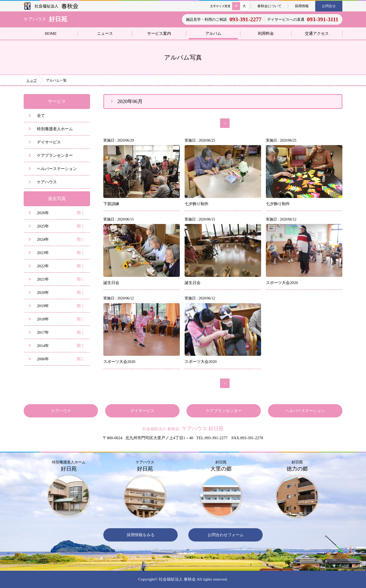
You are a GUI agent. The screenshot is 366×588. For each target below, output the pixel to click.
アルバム (213, 33)
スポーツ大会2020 (282, 283)
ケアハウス (47, 182)
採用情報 (302, 6)
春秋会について (269, 6)
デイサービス (49, 142)
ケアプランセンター (55, 155)
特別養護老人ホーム (55, 129)
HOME (51, 33)
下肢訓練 (111, 204)
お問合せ (329, 6)
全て (41, 115)
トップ (31, 80)
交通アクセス (317, 33)
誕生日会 (111, 283)
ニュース (105, 33)
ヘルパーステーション (57, 169)
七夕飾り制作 (197, 204)
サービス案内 (159, 33)
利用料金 (266, 33)
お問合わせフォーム (226, 535)
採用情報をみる (141, 535)
